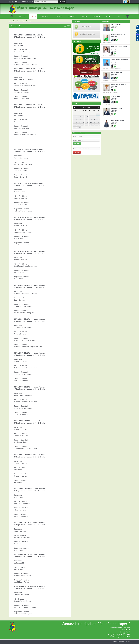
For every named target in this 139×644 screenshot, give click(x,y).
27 (91, 125)
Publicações (72, 16)
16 (76, 122)
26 (87, 125)
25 (83, 125)
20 (91, 122)
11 (83, 120)
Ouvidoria (96, 16)
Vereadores (45, 16)
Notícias (108, 16)
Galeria (85, 16)
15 (99, 120)
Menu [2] (31, 2)
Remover (77, 152)
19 (87, 122)
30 (76, 128)
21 (95, 122)
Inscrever (77, 143)
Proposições (114, 26)
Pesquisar (62, 1)
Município (22, 16)
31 (80, 128)
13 (91, 120)
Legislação (59, 16)
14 (95, 120)
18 (83, 122)
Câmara (33, 16)
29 (99, 125)
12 (87, 120)
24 (80, 125)
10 (80, 120)
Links (119, 16)
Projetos (113, 28)
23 (76, 125)
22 (99, 122)
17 (80, 122)
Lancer (129, 642)
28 (95, 125)
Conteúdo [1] (24, 2)
